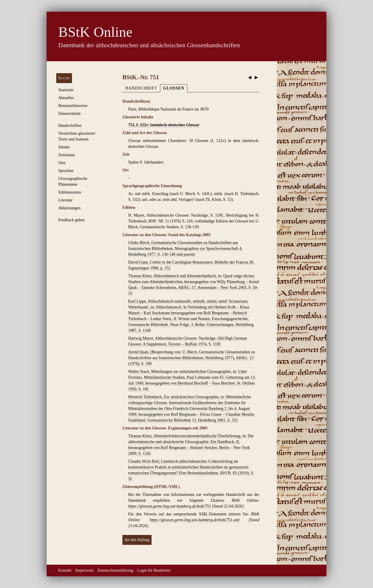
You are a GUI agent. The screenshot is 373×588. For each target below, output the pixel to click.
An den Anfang (137, 540)
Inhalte (64, 147)
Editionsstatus (70, 192)
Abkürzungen (69, 208)
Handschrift (141, 88)
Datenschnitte (70, 114)
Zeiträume (67, 155)
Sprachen (66, 171)
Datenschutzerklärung (115, 570)
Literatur (65, 200)
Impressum (85, 570)
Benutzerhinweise (73, 106)
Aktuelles (66, 98)
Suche (64, 78)
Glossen (174, 88)
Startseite (66, 90)
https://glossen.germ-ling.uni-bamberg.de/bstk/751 (170, 506)
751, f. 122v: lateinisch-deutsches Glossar (164, 125)
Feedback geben (72, 220)
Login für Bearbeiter (154, 570)
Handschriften (70, 126)
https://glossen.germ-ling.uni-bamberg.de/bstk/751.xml (195, 520)
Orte (62, 163)
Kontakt (65, 570)
